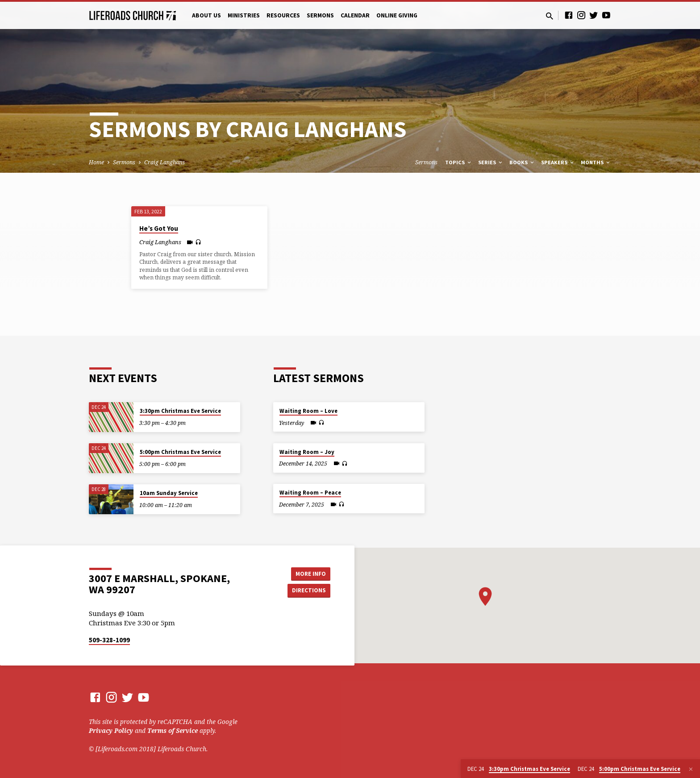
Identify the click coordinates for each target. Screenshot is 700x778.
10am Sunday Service (169, 493)
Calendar (355, 15)
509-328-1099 (109, 640)
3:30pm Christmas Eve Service (180, 411)
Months (596, 162)
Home (96, 162)
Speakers (558, 162)
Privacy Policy (111, 730)
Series (491, 162)
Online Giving (397, 15)
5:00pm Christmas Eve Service (180, 452)
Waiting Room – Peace (310, 493)
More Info (308, 573)
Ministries (244, 15)
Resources (283, 15)
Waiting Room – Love (308, 411)
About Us (206, 15)
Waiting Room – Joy (307, 452)
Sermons (320, 15)
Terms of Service (173, 730)
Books (522, 162)
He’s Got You (159, 228)
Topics (459, 162)
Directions (308, 591)
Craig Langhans (165, 162)
